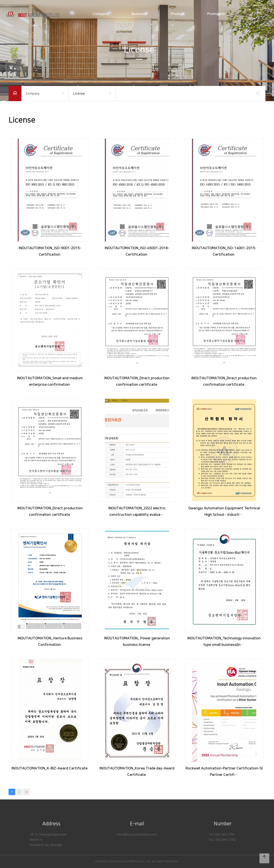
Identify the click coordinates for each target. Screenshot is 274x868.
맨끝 (27, 792)
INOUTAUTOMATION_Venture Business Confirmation (50, 642)
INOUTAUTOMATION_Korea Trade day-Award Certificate (137, 772)
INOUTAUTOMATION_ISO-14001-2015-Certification (224, 251)
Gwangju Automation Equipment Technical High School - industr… (224, 511)
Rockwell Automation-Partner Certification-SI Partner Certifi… (224, 772)
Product (178, 14)
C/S (255, 14)
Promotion (216, 14)
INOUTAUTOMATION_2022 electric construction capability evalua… (137, 511)
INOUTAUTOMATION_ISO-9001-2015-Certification (50, 251)
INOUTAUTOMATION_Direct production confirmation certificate (137, 381)
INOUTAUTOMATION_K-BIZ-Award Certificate (50, 768)
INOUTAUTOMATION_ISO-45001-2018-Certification (137, 251)
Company (101, 14)
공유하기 (256, 93)
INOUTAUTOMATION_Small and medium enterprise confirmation (50, 381)
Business (139, 14)
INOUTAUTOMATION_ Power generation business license (137, 642)
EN (258, 3)
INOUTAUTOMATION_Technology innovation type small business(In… (224, 642)
